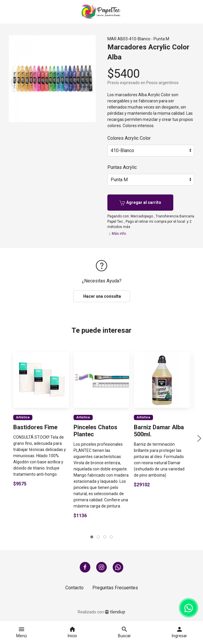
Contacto (74, 588)
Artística (23, 417)
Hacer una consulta (102, 296)
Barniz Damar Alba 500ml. (159, 431)
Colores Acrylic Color (129, 138)
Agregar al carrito (140, 203)
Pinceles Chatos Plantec (95, 431)
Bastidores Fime (35, 427)
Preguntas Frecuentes (115, 588)
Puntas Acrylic (122, 167)
